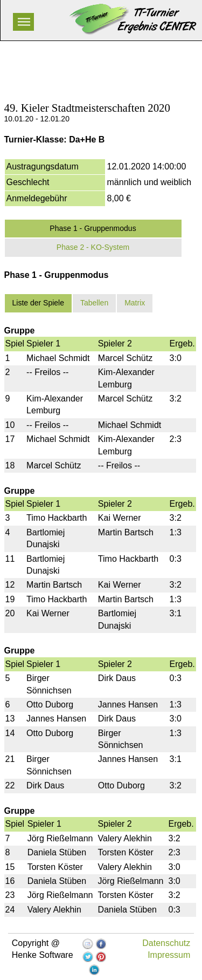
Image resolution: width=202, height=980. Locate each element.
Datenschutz (166, 943)
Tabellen (94, 303)
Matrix (135, 303)
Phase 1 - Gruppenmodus (93, 228)
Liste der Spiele (39, 303)
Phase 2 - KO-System (93, 247)
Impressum (169, 955)
